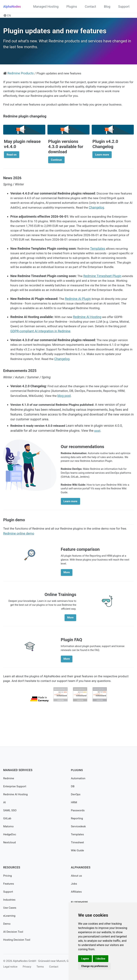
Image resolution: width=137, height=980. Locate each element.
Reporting (77, 818)
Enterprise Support (15, 786)
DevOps (76, 794)
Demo (7, 924)
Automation (78, 778)
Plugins (72, 6)
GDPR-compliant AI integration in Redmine (54, 352)
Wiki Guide (78, 850)
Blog (107, 6)
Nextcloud (10, 842)
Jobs (74, 884)
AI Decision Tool (14, 932)
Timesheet (78, 842)
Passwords (78, 810)
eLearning (10, 916)
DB (73, 786)
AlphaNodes (12, 6)
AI (5, 802)
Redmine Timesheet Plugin (103, 291)
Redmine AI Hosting (88, 337)
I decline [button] (101, 958)
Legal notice (11, 967)
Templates (98, 258)
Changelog (109, 211)
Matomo (9, 826)
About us (77, 876)
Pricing (8, 876)
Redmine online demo (19, 561)
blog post (66, 417)
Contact (91, 6)
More (67, 600)
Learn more (102, 158)
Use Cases (10, 908)
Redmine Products (21, 75)
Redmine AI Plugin (78, 319)
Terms (42, 967)
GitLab (7, 818)
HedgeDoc (10, 834)
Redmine (9, 778)
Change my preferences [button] (95, 966)
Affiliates (77, 892)
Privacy (28, 967)
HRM (74, 802)
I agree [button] (85, 958)
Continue (56, 163)
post (98, 451)
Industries (10, 900)
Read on (12, 158)
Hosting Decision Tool (17, 940)
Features (9, 884)
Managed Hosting (46, 6)
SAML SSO (10, 810)
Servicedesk (79, 826)
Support (124, 6)
